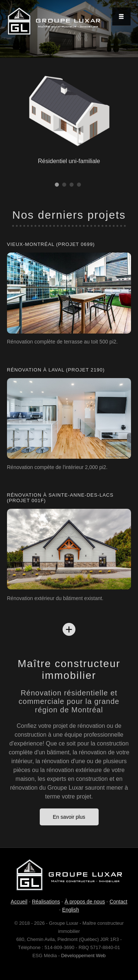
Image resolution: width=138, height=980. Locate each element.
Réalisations (46, 902)
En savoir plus (69, 817)
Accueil (19, 902)
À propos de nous (85, 902)
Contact (118, 902)
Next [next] (127, 32)
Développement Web (83, 956)
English (71, 910)
